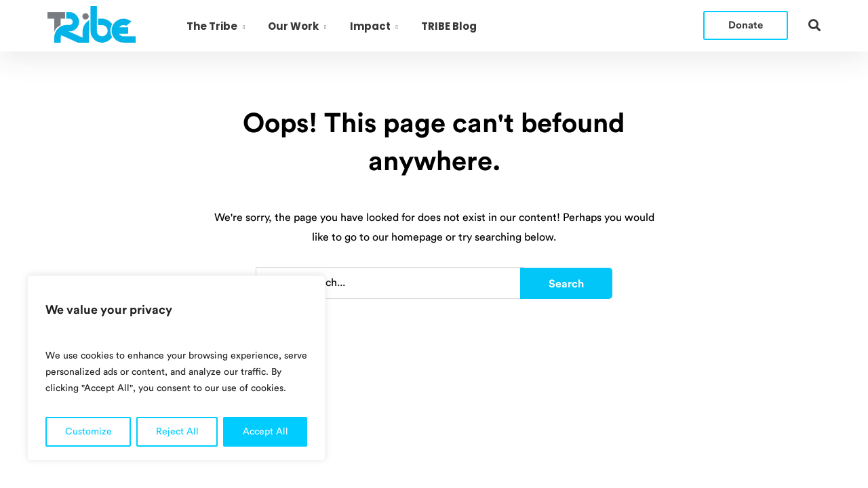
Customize (88, 432)
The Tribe (212, 26)
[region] (176, 368)
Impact (370, 26)
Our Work (293, 26)
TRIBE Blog (449, 26)
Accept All (265, 432)
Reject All (177, 432)
